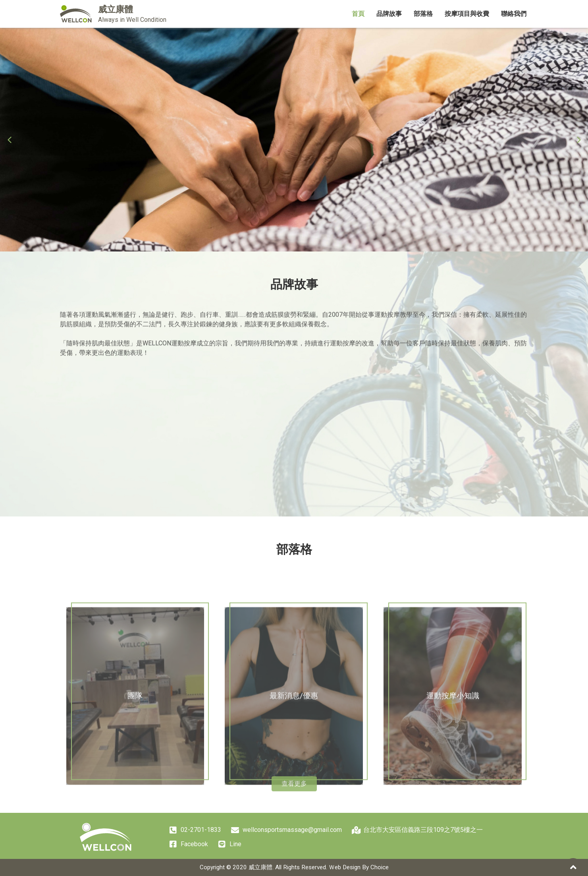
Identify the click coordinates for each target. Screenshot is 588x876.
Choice (380, 867)
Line (230, 844)
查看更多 (294, 789)
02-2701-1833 (195, 830)
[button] (9, 140)
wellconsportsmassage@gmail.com (286, 830)
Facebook (189, 844)
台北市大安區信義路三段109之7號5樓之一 (417, 830)
